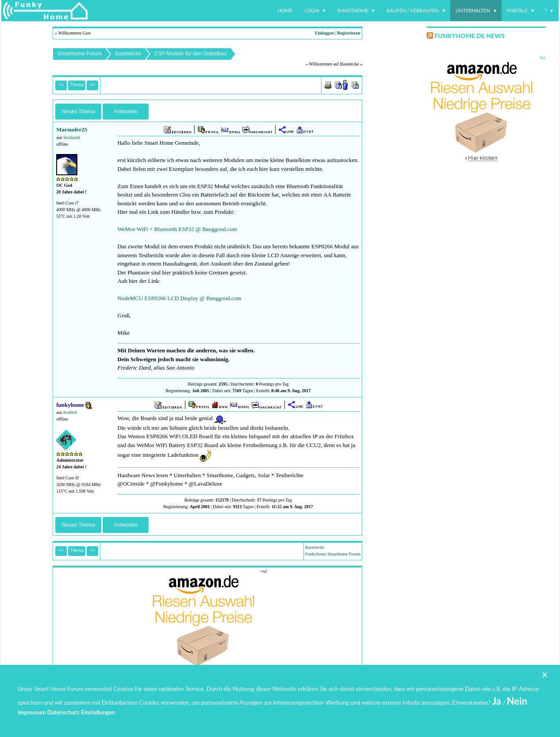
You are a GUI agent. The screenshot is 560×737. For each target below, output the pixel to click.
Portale (517, 10)
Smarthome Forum (80, 54)
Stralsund (72, 137)
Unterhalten (473, 10)
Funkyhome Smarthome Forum (333, 554)
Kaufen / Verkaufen (413, 10)
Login (312, 10)
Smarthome (353, 10)
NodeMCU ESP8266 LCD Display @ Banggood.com (180, 298)
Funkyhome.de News (469, 36)
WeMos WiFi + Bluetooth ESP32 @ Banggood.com (178, 229)
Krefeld (70, 412)
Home (285, 10)
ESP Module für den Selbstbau (191, 54)
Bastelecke (128, 54)
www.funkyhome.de (286, 713)
